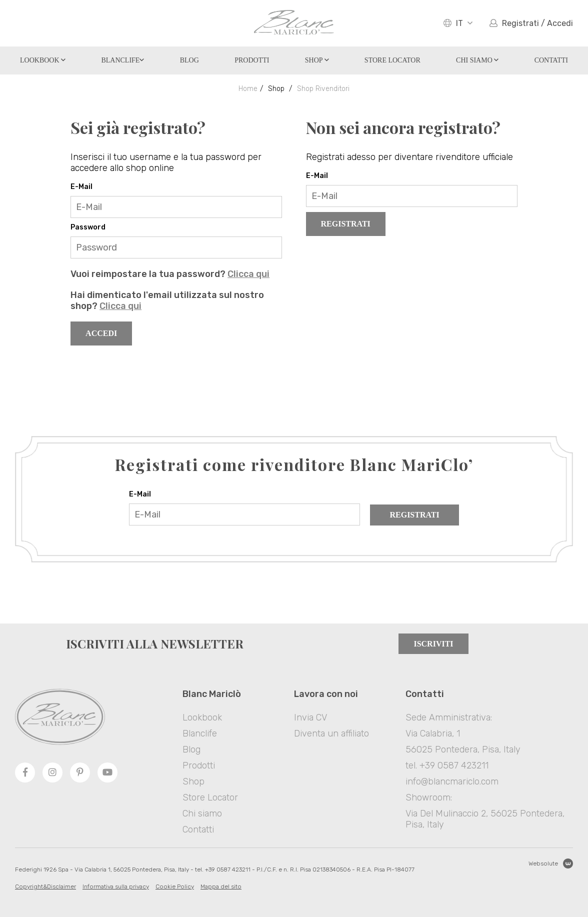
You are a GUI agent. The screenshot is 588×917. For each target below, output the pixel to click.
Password (88, 227)
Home (248, 89)
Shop (317, 60)
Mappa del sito (221, 886)
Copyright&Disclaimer (45, 886)
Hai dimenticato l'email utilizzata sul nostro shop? (167, 300)
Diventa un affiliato (331, 733)
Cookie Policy (175, 886)
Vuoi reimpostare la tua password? (170, 274)
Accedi (101, 333)
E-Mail (81, 187)
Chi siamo (477, 60)
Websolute (551, 863)
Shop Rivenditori (323, 89)
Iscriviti (433, 644)
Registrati (346, 224)
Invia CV (310, 717)
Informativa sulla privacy (116, 886)
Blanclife (122, 60)
